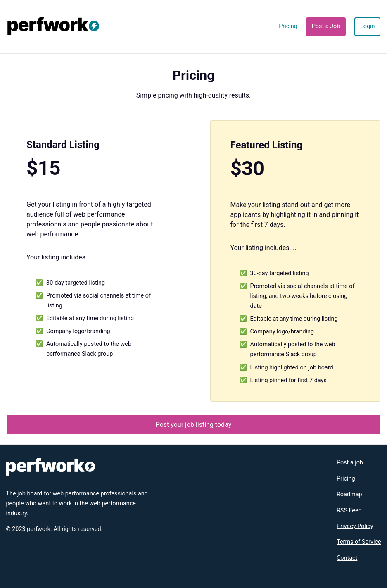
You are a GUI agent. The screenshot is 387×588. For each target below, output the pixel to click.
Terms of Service (359, 542)
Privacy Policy (355, 526)
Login (368, 26)
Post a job (350, 463)
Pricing (288, 26)
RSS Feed (349, 511)
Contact (347, 558)
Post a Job (326, 26)
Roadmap (349, 494)
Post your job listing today (194, 425)
